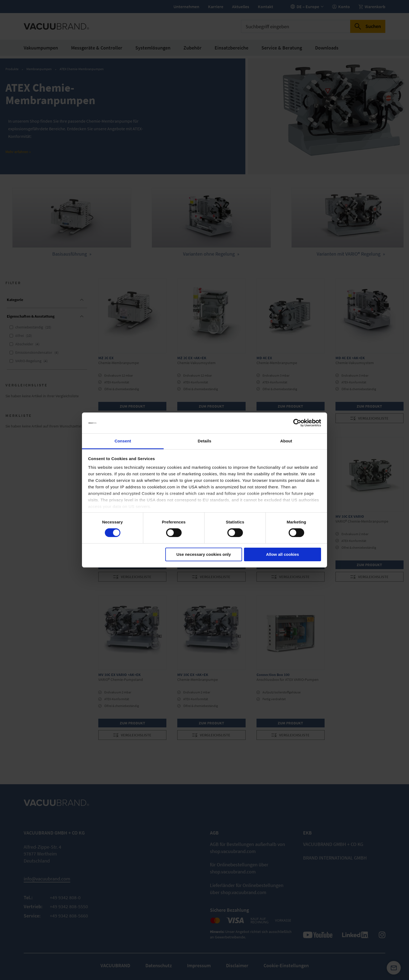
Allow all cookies (283, 554)
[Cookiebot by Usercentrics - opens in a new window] (297, 423)
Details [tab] (204, 441)
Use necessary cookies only (204, 554)
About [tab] (286, 441)
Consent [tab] (123, 441)
